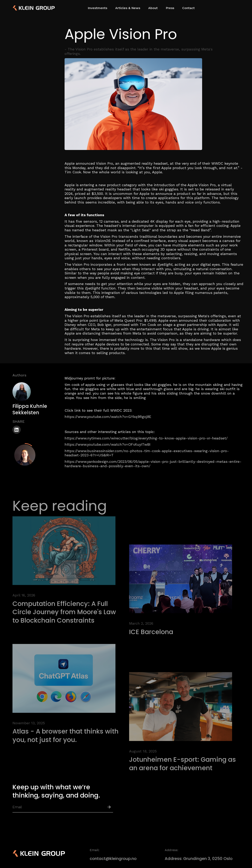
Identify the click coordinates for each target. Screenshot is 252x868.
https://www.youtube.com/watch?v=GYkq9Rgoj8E (108, 417)
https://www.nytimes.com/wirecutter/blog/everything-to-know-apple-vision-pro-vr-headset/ (146, 438)
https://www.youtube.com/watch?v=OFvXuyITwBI (107, 444)
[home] (27, 8)
